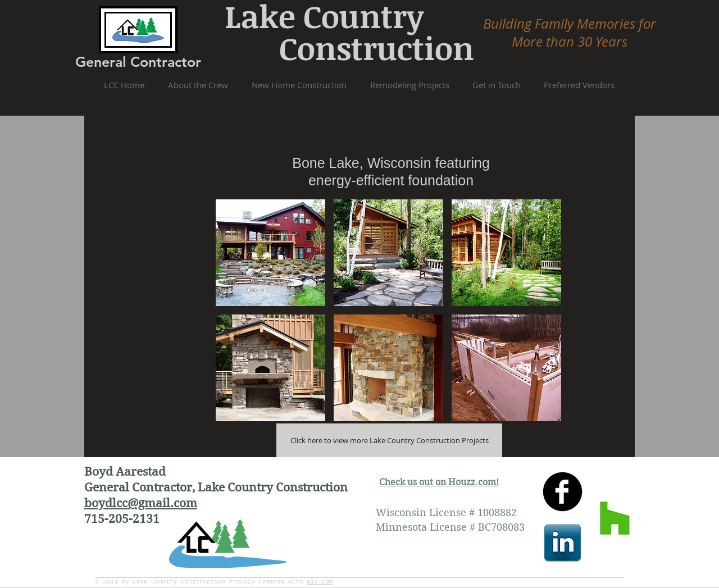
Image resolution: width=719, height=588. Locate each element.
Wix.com (320, 582)
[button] (270, 253)
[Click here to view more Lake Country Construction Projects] (389, 440)
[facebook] (563, 492)
